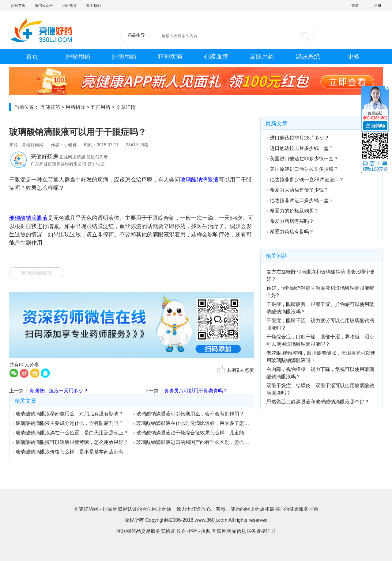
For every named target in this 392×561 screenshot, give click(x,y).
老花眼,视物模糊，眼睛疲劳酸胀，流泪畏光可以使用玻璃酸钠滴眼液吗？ (321, 357)
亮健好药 (50, 107)
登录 (355, 6)
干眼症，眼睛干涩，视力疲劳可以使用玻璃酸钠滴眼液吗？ (320, 324)
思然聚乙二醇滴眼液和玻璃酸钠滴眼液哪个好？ (318, 402)
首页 (32, 56)
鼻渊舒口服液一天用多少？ (59, 391)
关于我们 (93, 6)
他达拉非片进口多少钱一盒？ (300, 200)
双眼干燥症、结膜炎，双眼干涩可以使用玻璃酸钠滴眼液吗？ (320, 389)
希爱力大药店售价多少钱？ (298, 190)
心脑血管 (216, 56)
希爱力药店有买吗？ (290, 221)
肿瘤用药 (78, 56)
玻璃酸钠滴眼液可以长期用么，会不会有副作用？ (189, 414)
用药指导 (70, 6)
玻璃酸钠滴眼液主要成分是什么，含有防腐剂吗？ (68, 423)
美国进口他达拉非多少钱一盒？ (303, 159)
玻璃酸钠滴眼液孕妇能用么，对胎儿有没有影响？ (68, 414)
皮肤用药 (262, 56)
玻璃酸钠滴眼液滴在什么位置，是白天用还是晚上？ (70, 433)
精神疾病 (170, 56)
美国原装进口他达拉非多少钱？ (303, 169)
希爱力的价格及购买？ (293, 211)
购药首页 (18, 6)
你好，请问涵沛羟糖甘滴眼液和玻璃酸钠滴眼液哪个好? (320, 292)
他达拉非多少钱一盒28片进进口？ (305, 179)
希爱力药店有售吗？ (290, 232)
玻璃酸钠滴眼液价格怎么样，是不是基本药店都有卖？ (71, 452)
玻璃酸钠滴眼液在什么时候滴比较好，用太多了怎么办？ (191, 423)
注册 (378, 6)
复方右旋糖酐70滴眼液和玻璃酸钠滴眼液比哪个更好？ (321, 275)
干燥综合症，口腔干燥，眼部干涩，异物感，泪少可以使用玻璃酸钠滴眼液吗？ (320, 340)
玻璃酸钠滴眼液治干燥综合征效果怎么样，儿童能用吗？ (191, 433)
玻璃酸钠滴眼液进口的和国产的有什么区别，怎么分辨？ (191, 442)
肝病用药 (124, 56)
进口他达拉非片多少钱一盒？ (300, 148)
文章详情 (126, 107)
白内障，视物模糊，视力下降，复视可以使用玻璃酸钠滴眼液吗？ (320, 373)
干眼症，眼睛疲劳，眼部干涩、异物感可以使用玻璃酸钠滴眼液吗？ (320, 308)
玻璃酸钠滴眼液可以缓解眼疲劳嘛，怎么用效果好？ (70, 442)
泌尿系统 (308, 56)
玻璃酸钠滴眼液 (37, 273)
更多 (354, 56)
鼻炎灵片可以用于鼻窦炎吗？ (196, 391)
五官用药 (100, 107)
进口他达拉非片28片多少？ (298, 138)
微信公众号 (44, 6)
